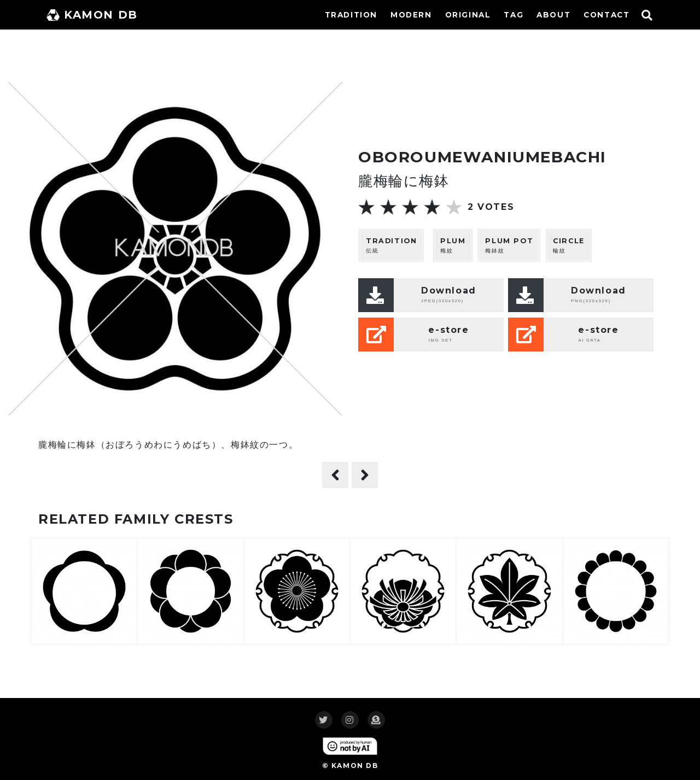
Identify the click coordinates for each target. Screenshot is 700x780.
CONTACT (606, 15)
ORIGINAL (468, 15)
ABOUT (553, 15)
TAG (514, 15)
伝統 (391, 245)
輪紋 (569, 245)
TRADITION (351, 15)
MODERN (411, 15)
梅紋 (453, 245)
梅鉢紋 (509, 245)
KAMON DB (92, 15)
